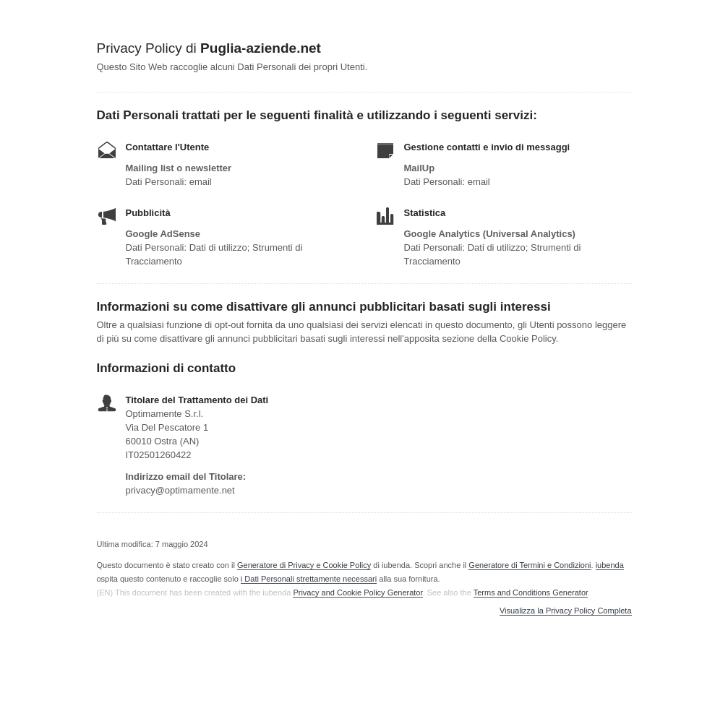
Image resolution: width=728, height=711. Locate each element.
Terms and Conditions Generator (531, 592)
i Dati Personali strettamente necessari (309, 579)
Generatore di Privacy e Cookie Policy (304, 565)
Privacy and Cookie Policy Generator (357, 592)
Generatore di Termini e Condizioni (530, 565)
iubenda (610, 565)
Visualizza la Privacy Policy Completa (566, 611)
